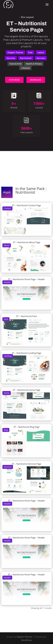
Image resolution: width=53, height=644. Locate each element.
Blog (6, 430)
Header (7, 282)
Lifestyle (26, 68)
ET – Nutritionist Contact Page (26, 205)
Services (11, 58)
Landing (8, 356)
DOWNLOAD (36, 80)
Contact (7, 208)
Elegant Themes (15, 52)
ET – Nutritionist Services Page (26, 464)
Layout (41, 52)
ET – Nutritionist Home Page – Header (26, 279)
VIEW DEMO (14, 80)
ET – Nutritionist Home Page (26, 390)
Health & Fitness (34, 64)
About (7, 245)
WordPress (26, 640)
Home (7, 393)
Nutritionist (26, 58)
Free (30, 52)
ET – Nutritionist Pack (27, 316)
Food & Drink (15, 64)
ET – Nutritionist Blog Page (27, 427)
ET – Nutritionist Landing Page (27, 353)
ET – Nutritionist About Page (27, 242)
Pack (6, 319)
